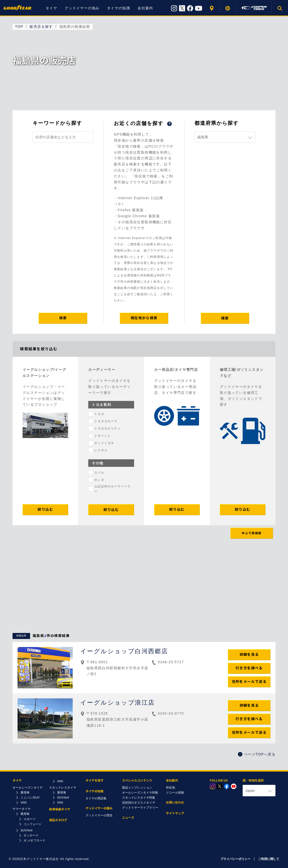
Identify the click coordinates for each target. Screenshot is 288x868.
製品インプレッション (137, 788)
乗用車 (25, 793)
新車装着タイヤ (60, 809)
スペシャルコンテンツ (137, 780)
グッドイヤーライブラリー (140, 808)
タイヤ (51, 8)
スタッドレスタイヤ (63, 788)
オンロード (31, 835)
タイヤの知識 (119, 8)
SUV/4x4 (26, 830)
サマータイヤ (22, 809)
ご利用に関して (269, 859)
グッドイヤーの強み (82, 8)
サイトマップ (175, 813)
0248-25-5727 (171, 662)
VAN (24, 803)
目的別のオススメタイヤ (139, 803)
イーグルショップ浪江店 (117, 702)
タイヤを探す (228, 8)
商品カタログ (58, 820)
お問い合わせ (175, 802)
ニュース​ (128, 818)
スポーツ (30, 819)
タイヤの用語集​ (96, 798)
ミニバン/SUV (30, 798)
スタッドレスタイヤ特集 (139, 798)
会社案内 (145, 8)
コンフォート (33, 824)
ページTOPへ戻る (257, 754)
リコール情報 (175, 793)
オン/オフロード (34, 840)
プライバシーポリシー (235, 859)
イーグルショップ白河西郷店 (124, 651)
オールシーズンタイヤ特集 (140, 793)
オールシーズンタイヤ (28, 788)
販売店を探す (212, 8)
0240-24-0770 (171, 713)
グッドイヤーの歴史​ (99, 815)
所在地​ (170, 788)
